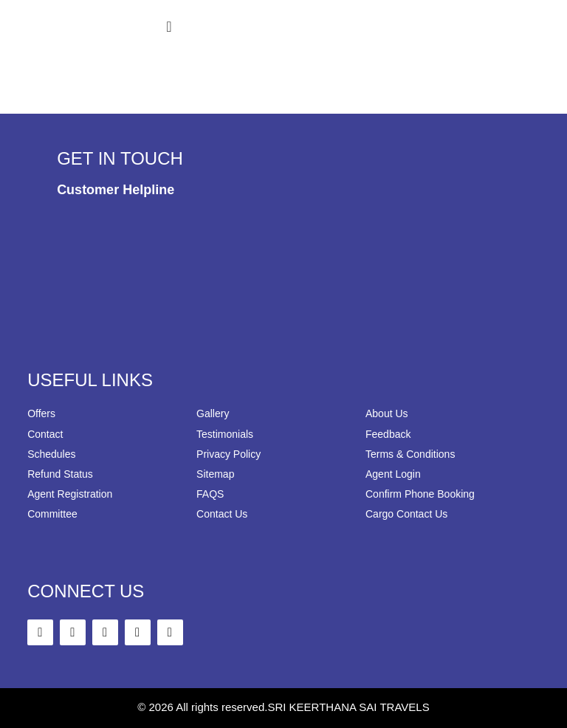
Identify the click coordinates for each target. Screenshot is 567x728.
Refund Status (60, 474)
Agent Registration (70, 494)
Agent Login (393, 474)
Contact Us (222, 514)
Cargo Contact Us (406, 514)
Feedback (388, 434)
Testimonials (225, 434)
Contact (45, 434)
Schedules (51, 454)
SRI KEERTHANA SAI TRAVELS (348, 707)
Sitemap (215, 474)
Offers (41, 413)
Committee (52, 514)
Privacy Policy (228, 454)
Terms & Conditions (410, 454)
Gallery (213, 413)
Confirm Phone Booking (420, 494)
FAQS (210, 494)
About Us (387, 413)
